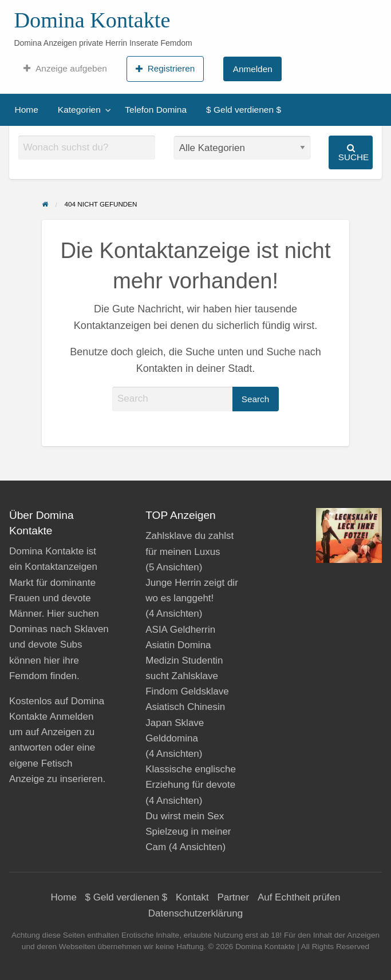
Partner (233, 897)
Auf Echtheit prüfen (299, 897)
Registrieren (165, 69)
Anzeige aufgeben (65, 69)
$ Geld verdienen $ (244, 110)
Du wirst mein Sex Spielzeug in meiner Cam (188, 832)
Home (27, 110)
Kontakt (192, 897)
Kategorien (79, 110)
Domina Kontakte (92, 20)
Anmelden (253, 69)
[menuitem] (65, 69)
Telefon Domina (156, 110)
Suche (354, 152)
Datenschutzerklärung (195, 913)
